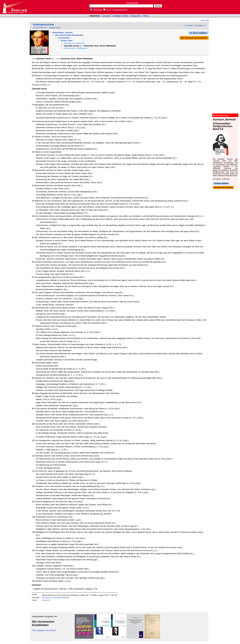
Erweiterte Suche (132, 3)
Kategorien (136, 16)
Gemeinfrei (46, 600)
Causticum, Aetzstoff (74, 43)
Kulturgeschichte (43, 25)
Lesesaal (106, 16)
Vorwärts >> (201, 25)
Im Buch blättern (198, 33)
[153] (88, 271)
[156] (103, 486)
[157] (156, 551)
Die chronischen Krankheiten (69, 35)
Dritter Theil (67, 41)
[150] (49, 85)
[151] (89, 155)
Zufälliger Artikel (121, 16)
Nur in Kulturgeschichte (115, 10)
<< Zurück (188, 25)
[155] (112, 415)
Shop (146, 16)
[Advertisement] (226, 7)
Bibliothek (96, 10)
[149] (34, 59)
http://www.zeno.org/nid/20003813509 (55, 598)
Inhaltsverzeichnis (40, 28)
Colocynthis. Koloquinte (76, 48)
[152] (202, 216)
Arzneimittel (64, 38)
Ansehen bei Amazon (223, 188)
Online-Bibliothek (15, 7)
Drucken (205, 20)
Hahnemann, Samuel (62, 32)
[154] (78, 341)
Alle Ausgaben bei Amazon (44, 630)
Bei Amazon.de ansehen (194, 38)
